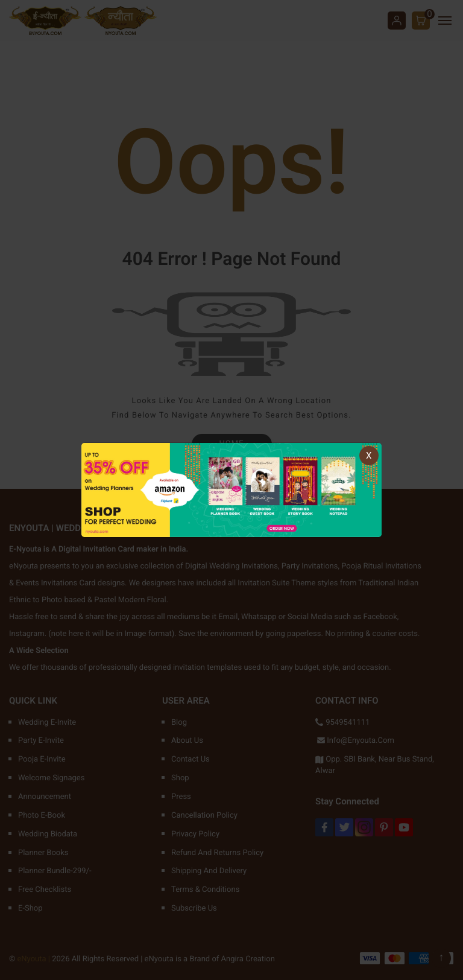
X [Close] (369, 456)
